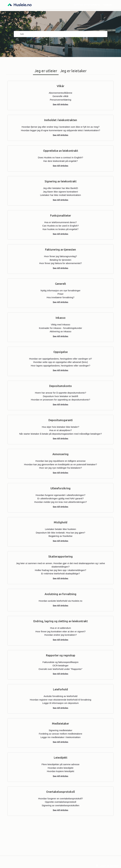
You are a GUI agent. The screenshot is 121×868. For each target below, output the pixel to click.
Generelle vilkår (60, 96)
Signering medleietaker (60, 730)
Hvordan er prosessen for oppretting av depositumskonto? (60, 400)
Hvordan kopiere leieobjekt (61, 771)
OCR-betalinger (60, 665)
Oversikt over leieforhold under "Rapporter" (61, 669)
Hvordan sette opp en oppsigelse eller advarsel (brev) (60, 362)
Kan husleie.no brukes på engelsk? (61, 229)
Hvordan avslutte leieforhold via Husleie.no (60, 601)
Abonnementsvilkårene (60, 93)
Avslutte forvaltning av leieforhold (61, 696)
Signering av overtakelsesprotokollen (60, 805)
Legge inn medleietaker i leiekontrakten (60, 737)
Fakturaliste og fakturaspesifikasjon (60, 662)
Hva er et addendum (61, 628)
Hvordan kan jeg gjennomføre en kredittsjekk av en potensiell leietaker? (60, 464)
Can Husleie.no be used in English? (61, 226)
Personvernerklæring (60, 100)
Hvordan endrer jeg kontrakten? (60, 635)
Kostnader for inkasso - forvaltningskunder (60, 328)
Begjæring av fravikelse (61, 536)
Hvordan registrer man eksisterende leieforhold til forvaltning (60, 700)
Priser (60, 294)
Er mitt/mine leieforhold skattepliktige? (60, 574)
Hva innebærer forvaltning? (60, 297)
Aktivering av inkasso (60, 331)
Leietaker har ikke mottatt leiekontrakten (61, 195)
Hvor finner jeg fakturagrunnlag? (60, 256)
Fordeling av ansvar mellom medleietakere (60, 734)
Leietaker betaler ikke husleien (60, 529)
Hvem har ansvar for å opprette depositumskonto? (61, 393)
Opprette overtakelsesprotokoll (60, 802)
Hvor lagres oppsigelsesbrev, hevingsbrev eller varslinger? (60, 366)
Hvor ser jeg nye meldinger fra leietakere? (60, 468)
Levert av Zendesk (109, 865)
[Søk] (61, 34)
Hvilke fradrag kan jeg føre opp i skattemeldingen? (60, 570)
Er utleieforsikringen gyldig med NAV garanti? (61, 498)
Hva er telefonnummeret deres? (60, 222)
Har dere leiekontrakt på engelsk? (60, 161)
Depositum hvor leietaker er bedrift (60, 396)
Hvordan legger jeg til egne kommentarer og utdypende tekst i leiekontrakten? (60, 130)
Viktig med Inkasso (61, 325)
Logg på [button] (108, 5)
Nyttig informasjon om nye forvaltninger (60, 290)
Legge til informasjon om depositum (60, 703)
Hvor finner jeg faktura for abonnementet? (61, 263)
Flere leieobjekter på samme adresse (60, 764)
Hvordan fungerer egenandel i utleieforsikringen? (60, 495)
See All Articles (60, 105)
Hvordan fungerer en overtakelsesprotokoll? (60, 799)
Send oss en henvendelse (87, 5)
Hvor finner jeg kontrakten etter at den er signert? (60, 631)
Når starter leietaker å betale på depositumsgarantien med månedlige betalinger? (60, 434)
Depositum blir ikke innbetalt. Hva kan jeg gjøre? (61, 533)
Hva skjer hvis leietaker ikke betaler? (60, 427)
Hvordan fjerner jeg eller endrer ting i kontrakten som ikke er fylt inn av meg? (61, 127)
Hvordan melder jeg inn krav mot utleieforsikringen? (60, 502)
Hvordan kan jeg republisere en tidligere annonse (60, 461)
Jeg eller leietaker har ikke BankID (61, 188)
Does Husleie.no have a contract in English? (60, 157)
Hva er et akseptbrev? (60, 430)
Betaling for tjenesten (60, 260)
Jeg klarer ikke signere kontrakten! (60, 192)
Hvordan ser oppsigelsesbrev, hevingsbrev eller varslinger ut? (60, 359)
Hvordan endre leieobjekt (60, 768)
